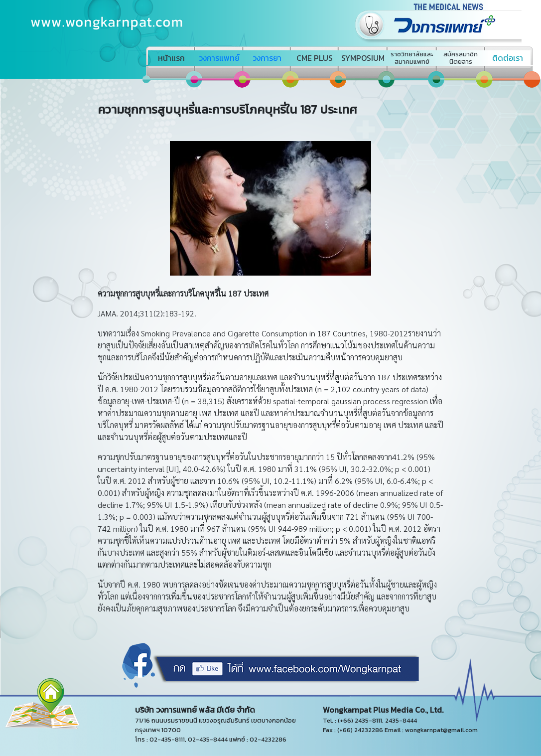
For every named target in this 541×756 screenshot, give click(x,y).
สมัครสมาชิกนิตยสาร (461, 58)
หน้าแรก (171, 58)
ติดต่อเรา (508, 58)
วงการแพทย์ (219, 58)
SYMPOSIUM (363, 58)
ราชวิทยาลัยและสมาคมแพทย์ (412, 58)
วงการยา (267, 58)
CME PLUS (315, 58)
